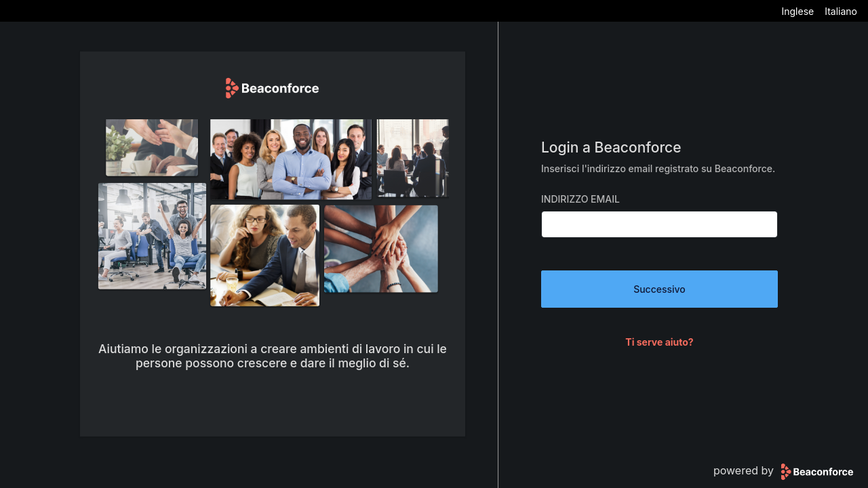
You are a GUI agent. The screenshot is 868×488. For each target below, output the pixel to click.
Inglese (797, 11)
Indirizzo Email (580, 199)
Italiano (841, 11)
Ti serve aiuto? (659, 342)
